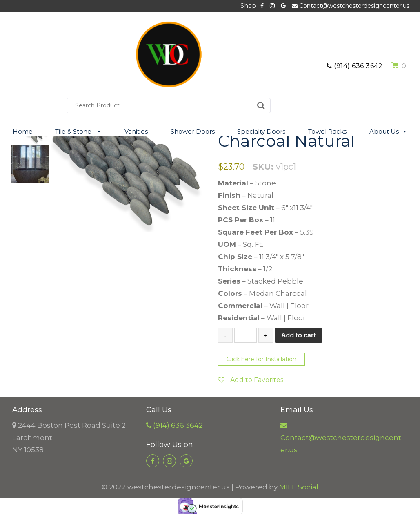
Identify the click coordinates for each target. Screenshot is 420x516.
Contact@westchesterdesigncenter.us (351, 6)
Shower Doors (193, 131)
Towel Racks (327, 131)
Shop (248, 6)
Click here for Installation (261, 359)
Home (23, 131)
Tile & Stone (78, 132)
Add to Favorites (251, 380)
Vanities (136, 131)
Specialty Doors (261, 131)
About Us (388, 132)
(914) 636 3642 (354, 66)
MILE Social (299, 487)
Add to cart (298, 335)
